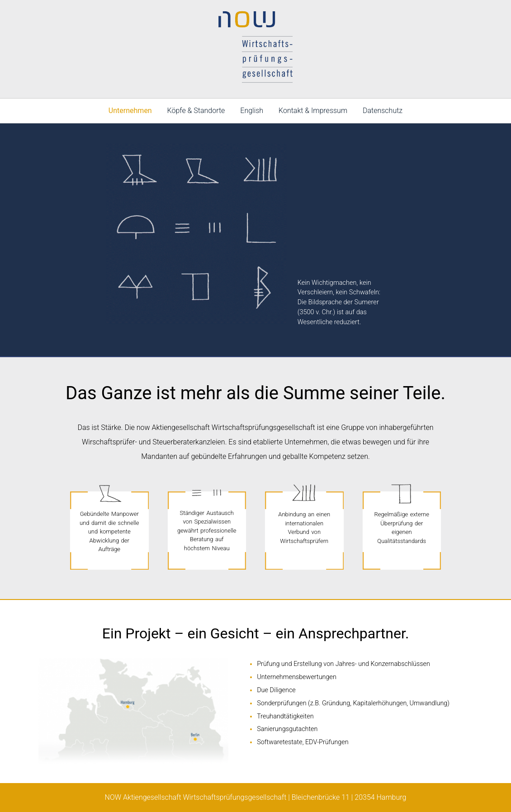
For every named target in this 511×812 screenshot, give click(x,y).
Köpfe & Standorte (196, 111)
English (252, 111)
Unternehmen (130, 111)
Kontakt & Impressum (313, 111)
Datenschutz (383, 111)
